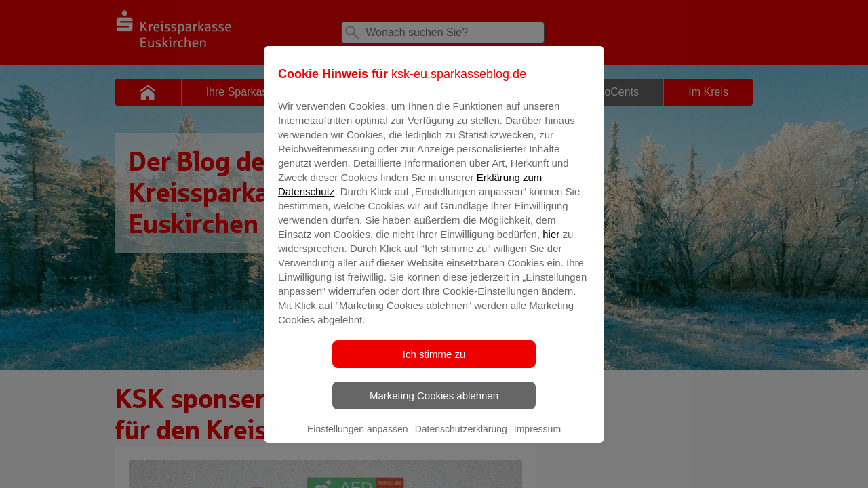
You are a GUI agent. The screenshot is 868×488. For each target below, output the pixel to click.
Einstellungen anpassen (358, 439)
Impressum (537, 439)
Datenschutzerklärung (461, 439)
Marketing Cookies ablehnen (434, 405)
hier (551, 244)
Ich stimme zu (434, 364)
